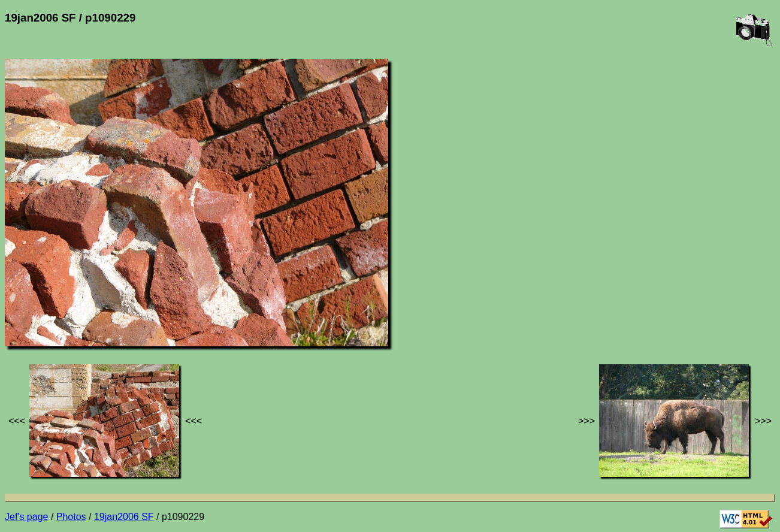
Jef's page (26, 517)
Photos (71, 517)
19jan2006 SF (124, 517)
